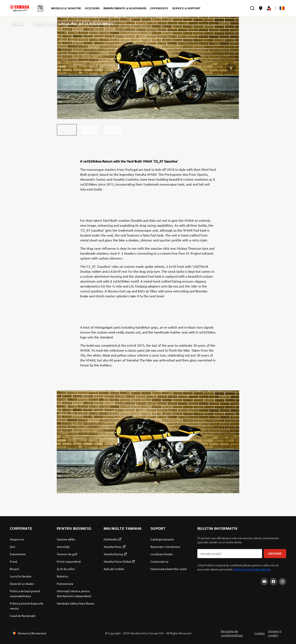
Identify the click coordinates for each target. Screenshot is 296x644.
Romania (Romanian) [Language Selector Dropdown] (29, 633)
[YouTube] (264, 582)
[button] (67, 130)
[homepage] (20, 8)
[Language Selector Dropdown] (282, 8)
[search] (252, 8)
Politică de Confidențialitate (252, 569)
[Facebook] (273, 582)
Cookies (260, 633)
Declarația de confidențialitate (232, 633)
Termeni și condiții (275, 633)
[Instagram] (282, 582)
